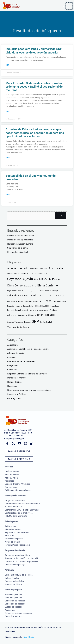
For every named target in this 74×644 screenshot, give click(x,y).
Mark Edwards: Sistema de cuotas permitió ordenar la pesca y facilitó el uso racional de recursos (34, 87)
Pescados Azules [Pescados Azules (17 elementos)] (42, 306)
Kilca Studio (28, 637)
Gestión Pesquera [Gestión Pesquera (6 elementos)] (45, 291)
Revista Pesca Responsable (18, 545)
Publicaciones (11, 526)
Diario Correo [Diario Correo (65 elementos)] (15, 286)
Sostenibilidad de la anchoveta (19, 513)
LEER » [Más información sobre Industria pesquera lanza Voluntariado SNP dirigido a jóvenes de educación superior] (8, 65)
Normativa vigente (13, 616)
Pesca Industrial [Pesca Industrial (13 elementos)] (14, 310)
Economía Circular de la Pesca (19, 575)
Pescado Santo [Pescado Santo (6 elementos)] (28, 306)
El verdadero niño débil (17, 252)
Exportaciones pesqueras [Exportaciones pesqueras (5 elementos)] (30, 291)
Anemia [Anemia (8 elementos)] (10, 274)
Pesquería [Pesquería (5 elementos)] (33, 310)
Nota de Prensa (14, 382)
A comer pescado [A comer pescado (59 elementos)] (18, 268)
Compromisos (11, 487)
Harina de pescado (13, 595)
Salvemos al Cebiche (17, 394)
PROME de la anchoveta (16, 516)
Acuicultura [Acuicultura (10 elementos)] (34, 269)
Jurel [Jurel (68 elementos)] (33, 296)
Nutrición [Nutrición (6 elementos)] (19, 301)
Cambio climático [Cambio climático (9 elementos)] (41, 274)
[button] (63, 7)
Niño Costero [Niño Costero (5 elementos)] (11, 302)
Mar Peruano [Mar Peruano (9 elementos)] (42, 296)
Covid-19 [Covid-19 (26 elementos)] (39, 279)
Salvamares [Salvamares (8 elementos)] (12, 315)
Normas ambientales (14, 581)
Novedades (12, 386)
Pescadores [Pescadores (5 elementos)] (19, 306)
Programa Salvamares (15, 501)
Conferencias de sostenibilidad (21, 361)
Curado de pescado (14, 607)
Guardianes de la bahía (17, 248)
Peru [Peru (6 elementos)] (41, 301)
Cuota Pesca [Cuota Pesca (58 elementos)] (52, 279)
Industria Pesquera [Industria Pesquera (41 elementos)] (18, 296)
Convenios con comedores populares (22, 561)
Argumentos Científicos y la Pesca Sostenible (28, 349)
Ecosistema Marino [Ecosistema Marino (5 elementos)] (30, 286)
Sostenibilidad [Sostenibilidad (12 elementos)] (46, 322)
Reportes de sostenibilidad (17, 533)
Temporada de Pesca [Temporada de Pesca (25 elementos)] (18, 327)
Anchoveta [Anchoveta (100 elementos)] (56, 268)
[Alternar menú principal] (69, 6)
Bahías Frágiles (12, 578)
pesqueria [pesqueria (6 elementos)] (25, 310)
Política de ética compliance (18, 490)
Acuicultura (12, 345)
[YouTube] (20, 443)
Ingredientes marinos (17, 378)
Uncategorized (14, 398)
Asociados (12, 357)
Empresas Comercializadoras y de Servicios (27, 374)
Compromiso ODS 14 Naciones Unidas (22, 510)
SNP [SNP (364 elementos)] (35, 321)
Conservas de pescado (15, 601)
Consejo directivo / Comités (17, 484)
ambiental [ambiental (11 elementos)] (44, 269)
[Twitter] (13, 443)
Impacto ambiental (14, 584)
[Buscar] (61, 216)
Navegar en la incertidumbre (20, 244)
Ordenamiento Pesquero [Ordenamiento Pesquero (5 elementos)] (31, 302)
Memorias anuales (13, 529)
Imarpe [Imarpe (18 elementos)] (55, 291)
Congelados (12, 366)
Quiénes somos (12, 472)
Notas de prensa (12, 542)
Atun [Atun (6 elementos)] (31, 274)
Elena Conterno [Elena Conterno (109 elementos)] (48, 286)
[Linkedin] (32, 443)
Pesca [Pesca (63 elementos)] (48, 301)
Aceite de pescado (13, 598)
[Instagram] (26, 443)
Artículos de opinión (16, 353)
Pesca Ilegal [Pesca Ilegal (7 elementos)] (55, 306)
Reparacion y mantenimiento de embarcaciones (29, 390)
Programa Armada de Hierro (18, 555)
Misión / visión (11, 478)
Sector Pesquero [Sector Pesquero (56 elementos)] (45, 315)
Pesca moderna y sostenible (20, 240)
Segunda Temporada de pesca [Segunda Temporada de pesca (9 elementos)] (19, 322)
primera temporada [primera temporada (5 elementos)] (43, 310)
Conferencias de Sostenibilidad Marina (22, 504)
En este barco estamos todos (21, 236)
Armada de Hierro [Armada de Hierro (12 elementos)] (21, 274)
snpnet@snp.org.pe (15, 439)
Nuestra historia (12, 475)
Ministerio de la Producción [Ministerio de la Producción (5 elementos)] (56, 296)
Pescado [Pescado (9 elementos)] (11, 306)
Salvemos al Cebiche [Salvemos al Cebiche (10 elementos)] (26, 315)
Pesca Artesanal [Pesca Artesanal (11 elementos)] (59, 301)
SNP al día (10, 536)
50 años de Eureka (13, 507)
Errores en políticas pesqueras (19, 613)
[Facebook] (7, 443)
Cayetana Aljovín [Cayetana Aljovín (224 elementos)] (20, 279)
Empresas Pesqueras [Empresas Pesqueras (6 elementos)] (14, 291)
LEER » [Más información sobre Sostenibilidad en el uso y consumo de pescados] (8, 195)
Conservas (12, 370)
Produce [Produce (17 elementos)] (53, 310)
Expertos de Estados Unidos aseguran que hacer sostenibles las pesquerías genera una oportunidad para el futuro (35, 133)
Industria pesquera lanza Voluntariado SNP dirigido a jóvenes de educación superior (34, 51)
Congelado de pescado (15, 604)
